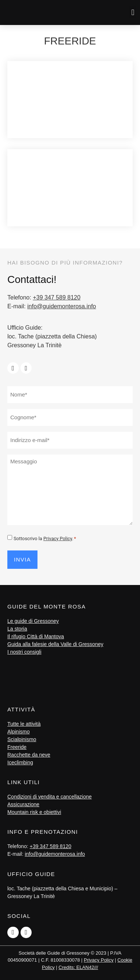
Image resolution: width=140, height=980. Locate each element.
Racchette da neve (29, 755)
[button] (133, 12)
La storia (17, 629)
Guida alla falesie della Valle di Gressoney (55, 644)
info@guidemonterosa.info (62, 306)
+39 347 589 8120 (56, 297)
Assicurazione (23, 804)
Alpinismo (19, 732)
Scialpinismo (22, 739)
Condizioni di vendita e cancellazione (50, 797)
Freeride (17, 747)
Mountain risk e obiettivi (34, 812)
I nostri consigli (24, 652)
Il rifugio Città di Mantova (36, 636)
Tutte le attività (24, 724)
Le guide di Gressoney (33, 621)
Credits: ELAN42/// (78, 967)
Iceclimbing (20, 762)
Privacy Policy (58, 539)
